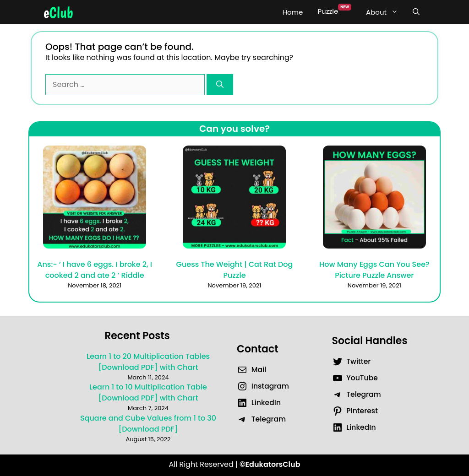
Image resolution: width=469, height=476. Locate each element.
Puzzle (334, 10)
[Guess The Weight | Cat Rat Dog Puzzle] (234, 199)
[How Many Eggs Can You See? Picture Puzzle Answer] (374, 199)
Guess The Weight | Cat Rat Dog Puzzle (235, 270)
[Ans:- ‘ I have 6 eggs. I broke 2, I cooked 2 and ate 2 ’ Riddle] (95, 199)
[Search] (220, 85)
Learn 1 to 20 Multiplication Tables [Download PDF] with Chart (148, 362)
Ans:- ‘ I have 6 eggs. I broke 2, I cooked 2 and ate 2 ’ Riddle (95, 270)
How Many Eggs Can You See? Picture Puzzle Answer (374, 270)
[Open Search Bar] (416, 12)
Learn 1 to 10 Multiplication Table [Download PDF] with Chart (148, 392)
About (386, 12)
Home (293, 12)
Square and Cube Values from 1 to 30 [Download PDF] (148, 424)
